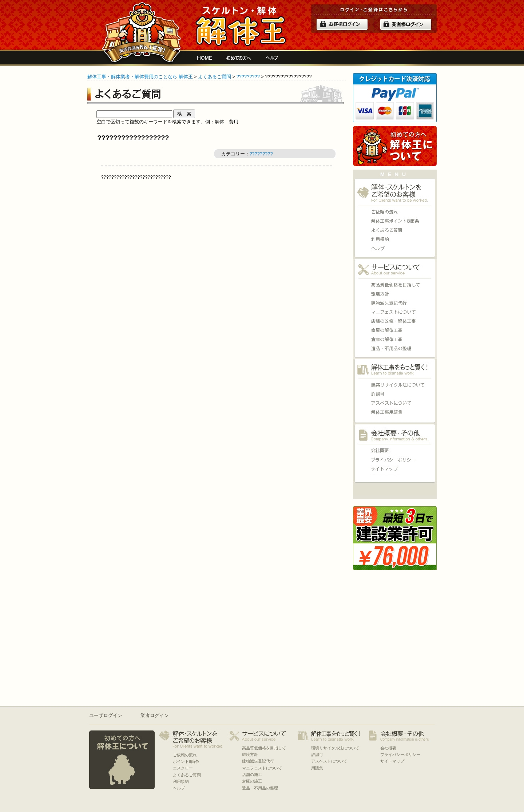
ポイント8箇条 (395, 221)
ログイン (342, 24)
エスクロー (183, 768)
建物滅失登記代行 (395, 303)
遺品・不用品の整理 (395, 348)
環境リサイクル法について (395, 385)
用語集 (395, 412)
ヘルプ (272, 58)
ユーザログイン (106, 715)
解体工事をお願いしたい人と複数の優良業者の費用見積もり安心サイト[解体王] (241, 26)
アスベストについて (395, 403)
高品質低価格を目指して (395, 285)
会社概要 (395, 450)
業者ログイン (155, 715)
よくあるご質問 (215, 77)
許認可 (395, 394)
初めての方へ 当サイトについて (395, 146)
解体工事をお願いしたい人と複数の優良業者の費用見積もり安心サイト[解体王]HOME (205, 58)
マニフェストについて (395, 312)
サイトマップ (395, 469)
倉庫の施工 (395, 339)
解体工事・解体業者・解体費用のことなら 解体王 (140, 77)
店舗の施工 (395, 321)
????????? (248, 77)
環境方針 (395, 294)
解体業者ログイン (406, 24)
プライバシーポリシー (395, 460)
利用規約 (395, 239)
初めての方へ (239, 58)
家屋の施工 (395, 330)
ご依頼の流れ (395, 212)
